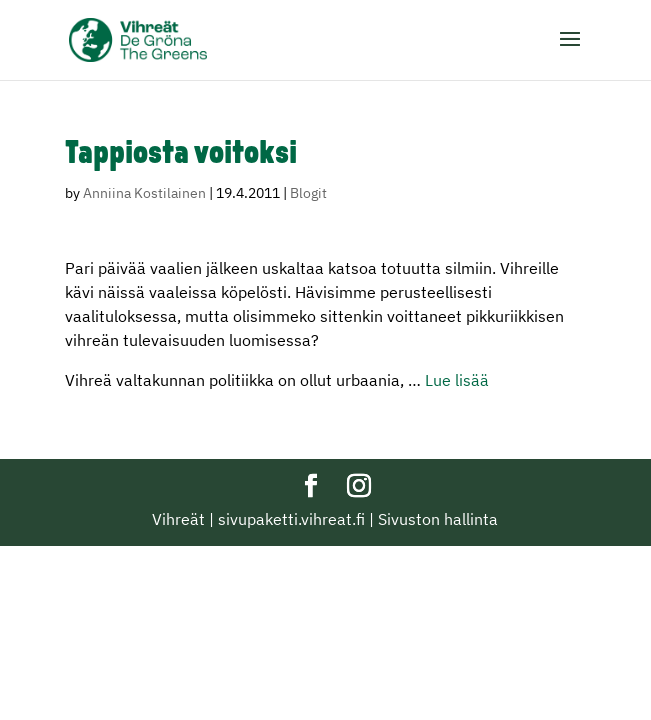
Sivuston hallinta (438, 519)
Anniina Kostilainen (144, 193)
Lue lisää (457, 380)
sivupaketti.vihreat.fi (291, 519)
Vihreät (178, 519)
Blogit (308, 193)
